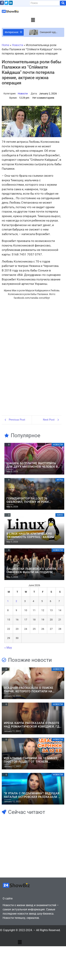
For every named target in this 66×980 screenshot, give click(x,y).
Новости (18, 45)
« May (8, 648)
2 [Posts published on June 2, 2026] (16, 601)
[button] (33, 20)
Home (5, 45)
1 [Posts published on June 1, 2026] (8, 601)
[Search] (45, 3)
